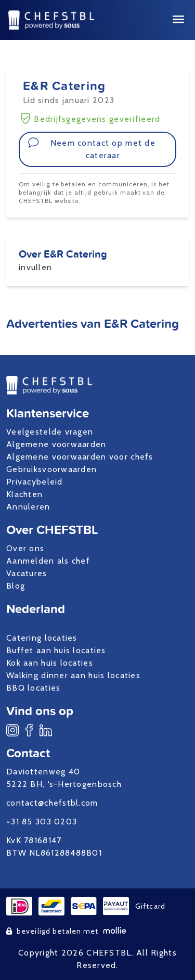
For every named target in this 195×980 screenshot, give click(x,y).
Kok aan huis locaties (50, 663)
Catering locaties (42, 638)
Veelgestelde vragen (50, 432)
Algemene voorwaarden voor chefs (80, 457)
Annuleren (28, 507)
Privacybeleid (35, 482)
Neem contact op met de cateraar (92, 149)
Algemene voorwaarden (56, 444)
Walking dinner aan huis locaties (73, 675)
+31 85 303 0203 (42, 822)
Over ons (25, 548)
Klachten (24, 494)
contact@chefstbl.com (52, 803)
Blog (16, 586)
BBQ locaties (33, 688)
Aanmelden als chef (48, 561)
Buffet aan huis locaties (56, 650)
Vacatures (27, 573)
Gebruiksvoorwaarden (51, 469)
